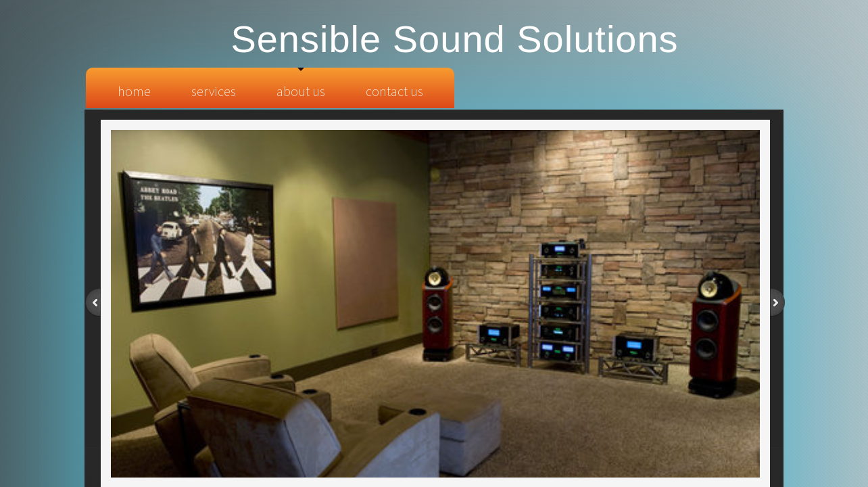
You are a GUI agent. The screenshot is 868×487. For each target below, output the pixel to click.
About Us (301, 91)
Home (134, 91)
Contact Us (394, 91)
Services (214, 91)
